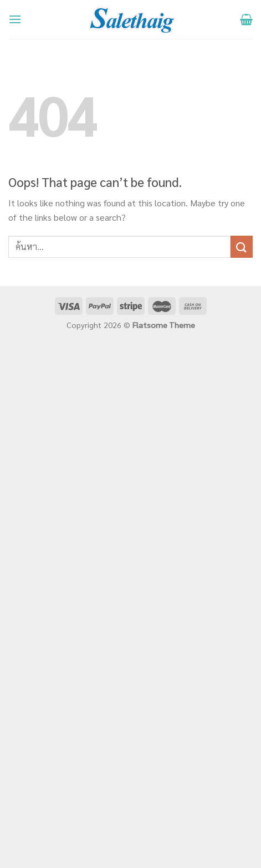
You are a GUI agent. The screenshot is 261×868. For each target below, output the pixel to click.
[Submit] (242, 246)
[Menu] (15, 19)
